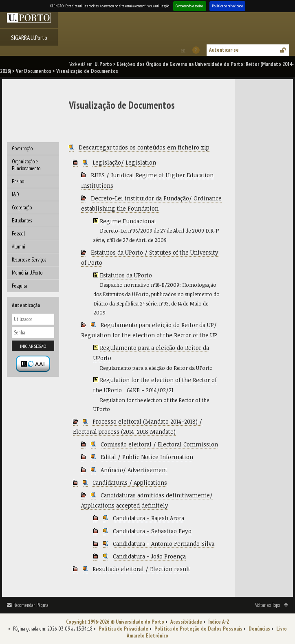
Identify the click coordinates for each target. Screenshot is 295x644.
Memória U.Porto (27, 273)
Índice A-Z (219, 622)
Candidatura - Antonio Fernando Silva (164, 544)
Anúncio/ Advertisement (134, 470)
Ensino (18, 181)
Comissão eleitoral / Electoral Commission (159, 444)
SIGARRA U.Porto (29, 37)
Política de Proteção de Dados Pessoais (198, 629)
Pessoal (18, 234)
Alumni (19, 247)
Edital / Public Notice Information (147, 457)
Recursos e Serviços (29, 260)
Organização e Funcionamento (26, 165)
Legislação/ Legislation (124, 162)
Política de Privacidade (123, 629)
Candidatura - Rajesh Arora (149, 518)
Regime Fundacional (128, 221)
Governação (22, 148)
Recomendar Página (31, 605)
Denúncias (259, 629)
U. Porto (103, 64)
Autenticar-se (224, 50)
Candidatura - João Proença (149, 556)
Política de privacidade (227, 6)
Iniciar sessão (33, 346)
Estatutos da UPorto (126, 275)
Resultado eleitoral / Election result (141, 569)
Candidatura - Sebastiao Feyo (152, 531)
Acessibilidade (186, 622)
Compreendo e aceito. (190, 6)
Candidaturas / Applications (130, 482)
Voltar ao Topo (267, 605)
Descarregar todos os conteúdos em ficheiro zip (144, 147)
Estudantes (22, 221)
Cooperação (22, 208)
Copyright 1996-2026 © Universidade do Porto (115, 622)
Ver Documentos (34, 71)
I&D (15, 195)
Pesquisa (20, 286)
